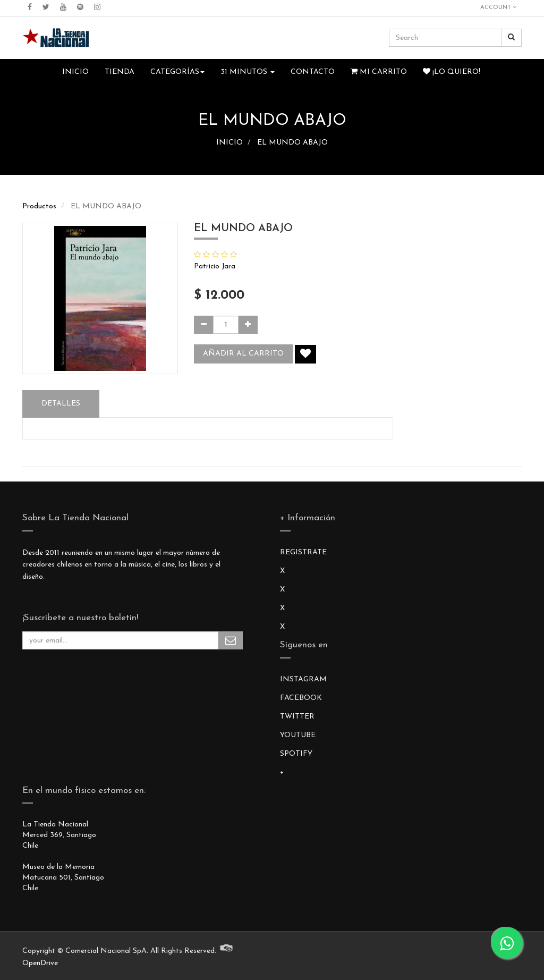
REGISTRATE (303, 552)
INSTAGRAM (303, 679)
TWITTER (297, 717)
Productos (39, 206)
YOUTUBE (298, 735)
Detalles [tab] (61, 404)
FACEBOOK (301, 698)
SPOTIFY (296, 754)
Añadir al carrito (243, 354)
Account (498, 7)
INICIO (229, 143)
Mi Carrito (379, 72)
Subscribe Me (231, 640)
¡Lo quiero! (452, 72)
